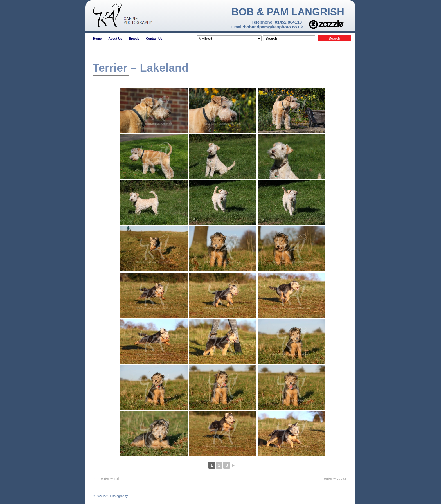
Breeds (134, 39)
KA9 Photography (115, 496)
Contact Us (154, 39)
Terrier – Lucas (334, 478)
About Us (115, 39)
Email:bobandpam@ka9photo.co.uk (267, 27)
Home (97, 39)
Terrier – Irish (110, 478)
